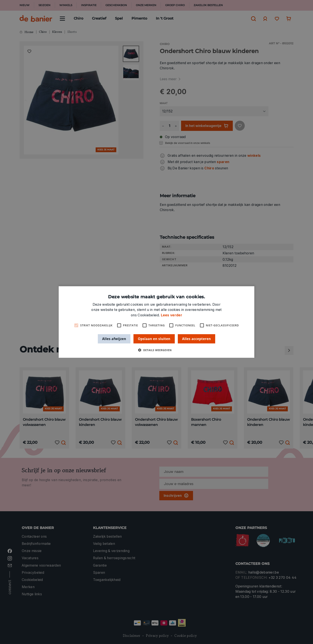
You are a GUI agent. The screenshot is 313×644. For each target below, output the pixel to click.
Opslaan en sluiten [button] (154, 339)
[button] (156, 350)
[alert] (156, 322)
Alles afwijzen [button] (114, 339)
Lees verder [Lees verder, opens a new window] (171, 315)
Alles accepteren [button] (196, 339)
